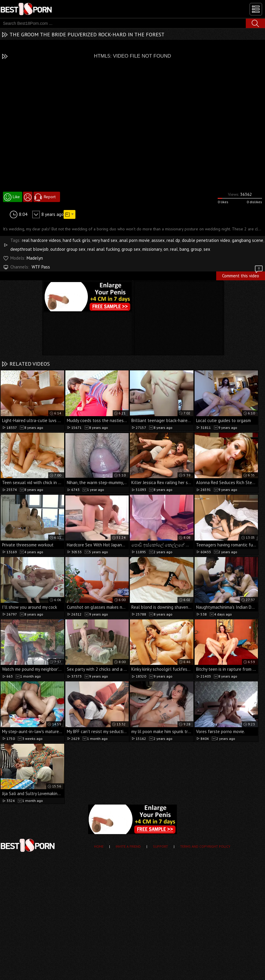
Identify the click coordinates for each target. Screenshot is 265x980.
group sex (131, 249)
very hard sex (105, 240)
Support (160, 846)
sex (207, 249)
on (166, 249)
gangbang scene (248, 240)
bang (184, 249)
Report (50, 197)
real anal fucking (104, 249)
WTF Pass (41, 267)
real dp (173, 240)
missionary (152, 249)
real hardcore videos (41, 240)
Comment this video (243, 275)
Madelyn (35, 258)
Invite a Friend (128, 846)
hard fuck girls (76, 240)
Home (99, 846)
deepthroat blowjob (29, 249)
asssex (158, 240)
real (174, 249)
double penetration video (206, 240)
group (196, 249)
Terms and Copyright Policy (205, 846)
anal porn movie (134, 240)
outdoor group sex (68, 249)
